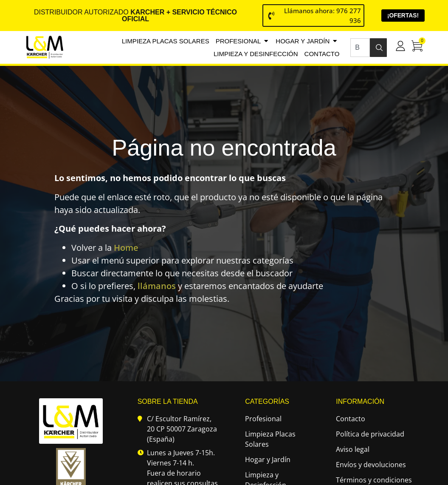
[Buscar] (378, 48)
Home (126, 248)
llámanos (157, 286)
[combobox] (360, 48)
